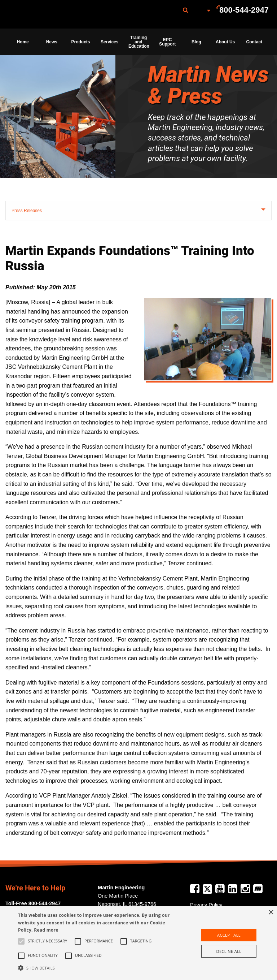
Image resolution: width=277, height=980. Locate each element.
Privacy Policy (206, 905)
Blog (196, 42)
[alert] (138, 943)
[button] (96, 968)
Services (109, 42)
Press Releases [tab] (27, 211)
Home (23, 42)
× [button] (271, 913)
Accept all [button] (229, 935)
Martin (44, 14)
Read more (46, 930)
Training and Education (139, 42)
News (52, 42)
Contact (254, 42)
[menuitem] (44, 14)
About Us (225, 42)
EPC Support (167, 42)
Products (81, 42)
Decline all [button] (229, 951)
